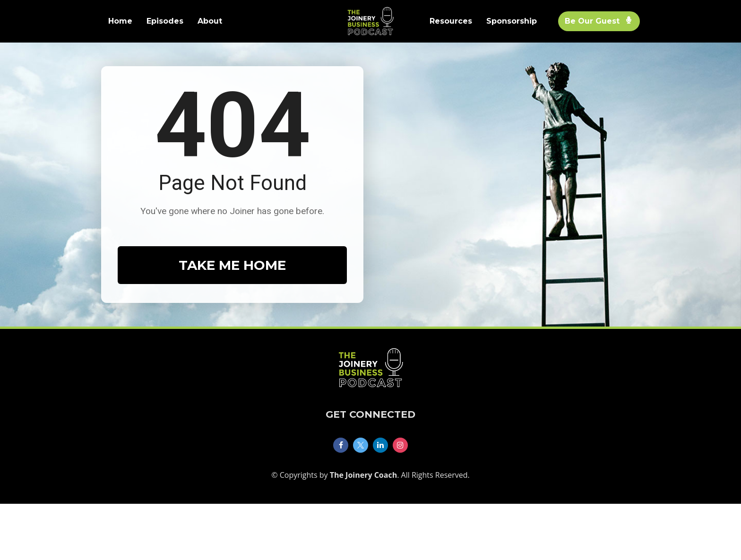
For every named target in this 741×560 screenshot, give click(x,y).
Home (120, 21)
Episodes (165, 21)
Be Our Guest (598, 21)
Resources (451, 21)
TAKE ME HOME (232, 293)
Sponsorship (512, 21)
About (210, 21)
